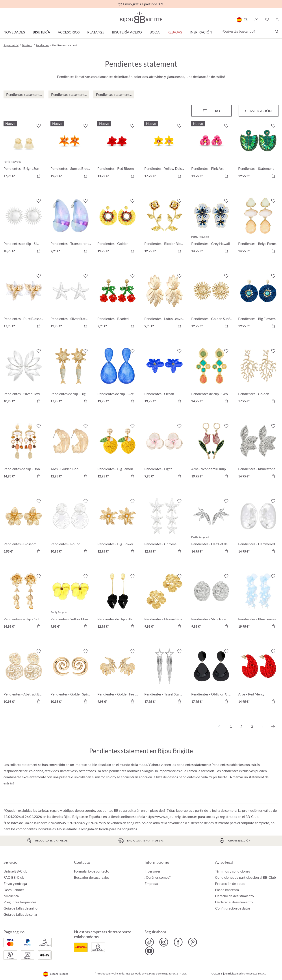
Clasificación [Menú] (258, 111)
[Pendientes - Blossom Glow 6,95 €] (24, 527)
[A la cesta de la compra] (39, 176)
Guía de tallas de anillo (20, 908)
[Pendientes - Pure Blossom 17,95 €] (24, 302)
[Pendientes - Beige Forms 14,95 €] (258, 227)
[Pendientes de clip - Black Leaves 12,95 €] (118, 602)
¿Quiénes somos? (158, 877)
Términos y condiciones (233, 871)
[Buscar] (277, 31)
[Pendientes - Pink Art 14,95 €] (211, 151)
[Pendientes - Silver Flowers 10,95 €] (24, 377)
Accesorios (69, 32)
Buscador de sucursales (92, 877)
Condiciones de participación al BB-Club (245, 877)
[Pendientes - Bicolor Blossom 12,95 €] (164, 227)
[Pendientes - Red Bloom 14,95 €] (118, 151)
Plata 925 (96, 32)
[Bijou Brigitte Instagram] (164, 942)
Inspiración (201, 32)
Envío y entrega (15, 883)
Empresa (151, 883)
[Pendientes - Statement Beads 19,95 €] (258, 151)
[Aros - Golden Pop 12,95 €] (71, 452)
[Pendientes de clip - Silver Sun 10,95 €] (24, 227)
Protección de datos (230, 883)
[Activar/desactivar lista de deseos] (39, 126)
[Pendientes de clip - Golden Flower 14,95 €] (24, 602)
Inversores (153, 871)
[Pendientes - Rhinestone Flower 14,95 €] (258, 452)
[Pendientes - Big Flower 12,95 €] (118, 527)
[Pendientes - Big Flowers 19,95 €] (258, 302)
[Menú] (211, 111)
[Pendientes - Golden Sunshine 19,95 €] (118, 227)
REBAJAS (175, 32)
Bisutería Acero (127, 32)
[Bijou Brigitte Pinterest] (192, 942)
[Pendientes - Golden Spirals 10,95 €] (71, 677)
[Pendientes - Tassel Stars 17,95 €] (164, 677)
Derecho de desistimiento (234, 896)
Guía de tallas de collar (20, 914)
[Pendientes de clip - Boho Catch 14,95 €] (24, 452)
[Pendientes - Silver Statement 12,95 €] (71, 302)
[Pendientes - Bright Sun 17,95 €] (24, 151)
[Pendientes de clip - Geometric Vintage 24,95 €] (211, 377)
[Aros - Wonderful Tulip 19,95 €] (211, 452)
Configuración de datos (233, 908)
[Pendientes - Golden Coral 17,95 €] (258, 377)
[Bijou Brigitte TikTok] (149, 942)
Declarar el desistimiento (234, 902)
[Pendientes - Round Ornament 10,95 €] (71, 527)
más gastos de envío (137, 974)
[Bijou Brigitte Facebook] (178, 942)
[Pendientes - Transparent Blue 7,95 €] (71, 227)
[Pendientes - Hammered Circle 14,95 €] (258, 527)
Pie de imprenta (227, 890)
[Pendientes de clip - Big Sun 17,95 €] (71, 377)
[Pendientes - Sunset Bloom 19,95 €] (71, 151)
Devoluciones (14, 890)
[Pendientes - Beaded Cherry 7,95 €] (118, 302)
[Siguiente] (273, 727)
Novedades (14, 32)
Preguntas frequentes (20, 902)
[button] (256, 20)
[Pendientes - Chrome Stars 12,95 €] (164, 527)
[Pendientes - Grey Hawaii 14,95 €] (211, 227)
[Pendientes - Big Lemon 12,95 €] (118, 452)
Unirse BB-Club (15, 871)
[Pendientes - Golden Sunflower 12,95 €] (211, 302)
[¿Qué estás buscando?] (249, 31)
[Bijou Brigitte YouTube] (149, 951)
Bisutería (41, 32)
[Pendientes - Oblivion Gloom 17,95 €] (211, 677)
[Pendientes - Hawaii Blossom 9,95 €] (164, 602)
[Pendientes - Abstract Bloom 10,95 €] (24, 677)
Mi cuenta (11, 896)
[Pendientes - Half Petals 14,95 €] (211, 527)
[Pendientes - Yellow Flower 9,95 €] (71, 602)
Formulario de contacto (92, 871)
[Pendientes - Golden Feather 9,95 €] (118, 677)
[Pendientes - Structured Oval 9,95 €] (211, 602)
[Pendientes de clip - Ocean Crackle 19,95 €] (118, 377)
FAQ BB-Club (14, 877)
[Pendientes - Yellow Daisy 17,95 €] (164, 151)
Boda (155, 32)
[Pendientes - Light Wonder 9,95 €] (164, 452)
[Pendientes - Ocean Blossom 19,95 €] (164, 377)
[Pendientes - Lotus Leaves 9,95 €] (164, 302)
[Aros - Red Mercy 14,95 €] (258, 677)
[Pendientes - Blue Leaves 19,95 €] (258, 602)
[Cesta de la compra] (277, 20)
